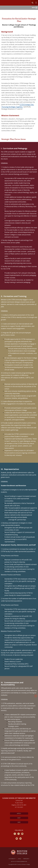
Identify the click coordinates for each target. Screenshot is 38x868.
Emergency (26, 859)
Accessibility (12, 859)
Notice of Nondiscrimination (19, 861)
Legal (19, 859)
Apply (19, 813)
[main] (19, 406)
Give (19, 822)
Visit (19, 818)
